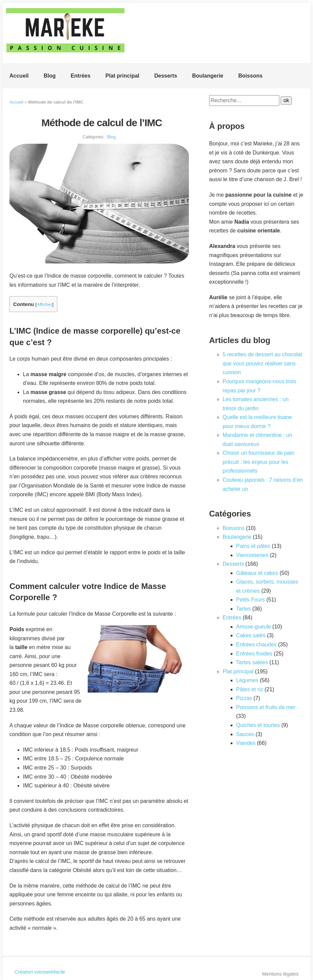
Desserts (166, 76)
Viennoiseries (252, 555)
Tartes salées (252, 662)
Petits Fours (250, 600)
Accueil (19, 76)
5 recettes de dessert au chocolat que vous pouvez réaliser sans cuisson (262, 363)
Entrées (80, 76)
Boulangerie (208, 76)
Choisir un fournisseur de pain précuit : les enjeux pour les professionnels (259, 462)
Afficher (45, 304)
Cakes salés (251, 635)
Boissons (250, 76)
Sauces (245, 734)
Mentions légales (280, 974)
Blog (50, 76)
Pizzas (244, 698)
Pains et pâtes (253, 546)
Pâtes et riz (250, 689)
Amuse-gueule (253, 627)
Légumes (247, 680)
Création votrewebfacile (40, 972)
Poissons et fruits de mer (266, 707)
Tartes (244, 609)
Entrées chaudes (256, 645)
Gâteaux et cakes (257, 573)
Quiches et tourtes (258, 725)
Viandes (246, 743)
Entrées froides (254, 654)
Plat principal (122, 76)
